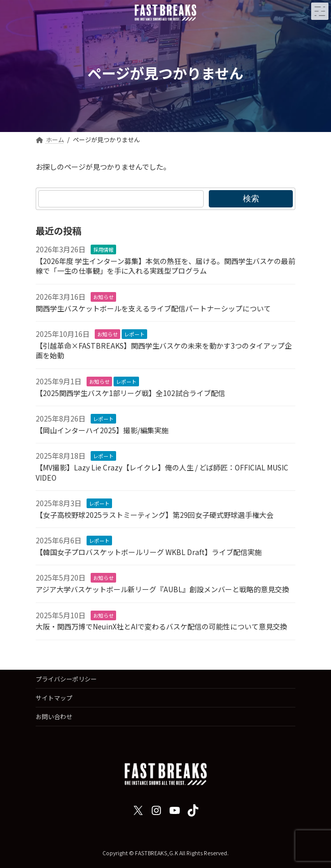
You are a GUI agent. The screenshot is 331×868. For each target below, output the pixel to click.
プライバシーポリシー (66, 679)
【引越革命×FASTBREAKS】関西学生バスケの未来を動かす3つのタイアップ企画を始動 (164, 351)
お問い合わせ (54, 716)
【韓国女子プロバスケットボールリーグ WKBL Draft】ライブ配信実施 (149, 552)
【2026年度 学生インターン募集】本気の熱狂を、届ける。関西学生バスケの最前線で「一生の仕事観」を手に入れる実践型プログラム (165, 266)
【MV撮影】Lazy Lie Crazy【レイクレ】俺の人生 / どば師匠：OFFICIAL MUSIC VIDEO (162, 472)
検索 (251, 198)
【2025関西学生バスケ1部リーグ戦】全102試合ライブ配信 (130, 392)
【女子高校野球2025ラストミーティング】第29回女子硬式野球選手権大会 (155, 514)
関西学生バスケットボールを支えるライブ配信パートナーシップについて (153, 308)
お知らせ (103, 297)
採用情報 (103, 249)
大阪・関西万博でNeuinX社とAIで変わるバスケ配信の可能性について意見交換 (161, 626)
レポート (134, 334)
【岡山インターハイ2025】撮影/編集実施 (102, 430)
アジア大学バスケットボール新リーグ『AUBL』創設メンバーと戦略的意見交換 (162, 589)
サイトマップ (54, 698)
